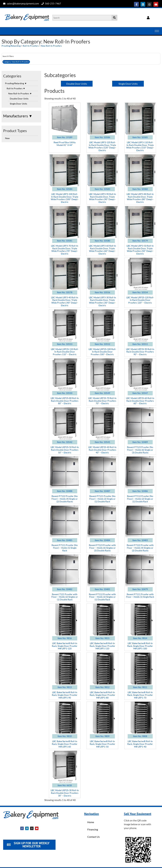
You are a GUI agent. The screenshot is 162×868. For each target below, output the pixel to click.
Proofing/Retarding (11, 46)
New (7, 138)
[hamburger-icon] (157, 31)
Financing (93, 829)
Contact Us (93, 837)
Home (91, 822)
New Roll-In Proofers (51, 46)
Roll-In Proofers (31, 46)
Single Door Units (18, 104)
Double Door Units (19, 99)
